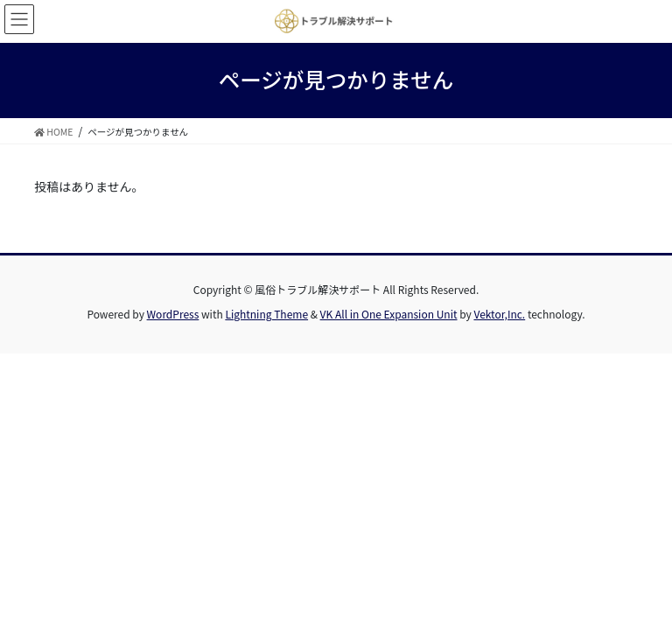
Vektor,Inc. (499, 314)
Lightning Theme (266, 314)
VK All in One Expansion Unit (389, 314)
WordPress (173, 314)
